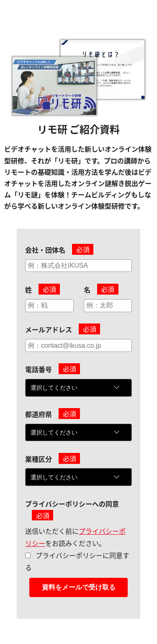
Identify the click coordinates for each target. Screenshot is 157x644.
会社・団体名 (45, 250)
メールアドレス (49, 329)
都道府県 (39, 414)
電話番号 (39, 369)
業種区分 (39, 459)
